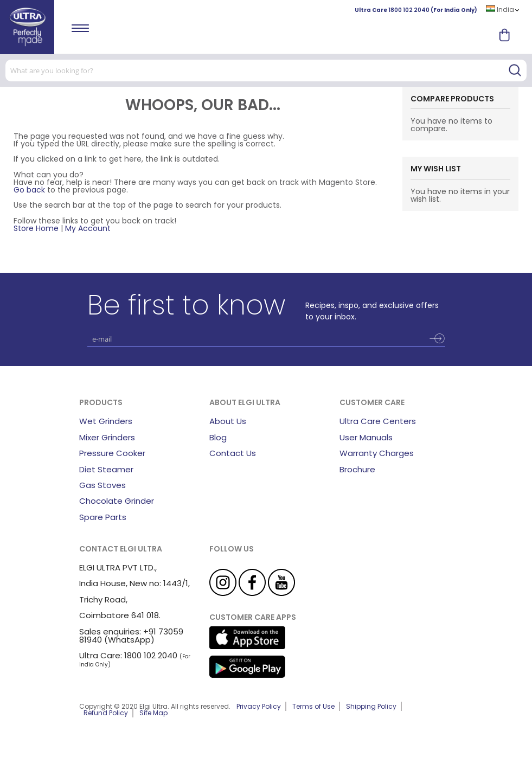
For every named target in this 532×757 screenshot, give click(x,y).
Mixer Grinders (107, 437)
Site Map (153, 713)
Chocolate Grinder (117, 501)
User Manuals (366, 437)
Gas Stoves (102, 485)
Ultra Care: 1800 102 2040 (128, 655)
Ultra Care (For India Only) (416, 10)
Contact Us (233, 453)
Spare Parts (103, 517)
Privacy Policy (259, 706)
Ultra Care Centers (378, 421)
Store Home (36, 228)
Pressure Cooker (112, 453)
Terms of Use (313, 706)
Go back (29, 190)
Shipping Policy (371, 706)
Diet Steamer (106, 469)
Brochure (357, 469)
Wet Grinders (106, 421)
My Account (88, 228)
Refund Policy (106, 713)
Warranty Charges (377, 453)
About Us (228, 421)
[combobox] (266, 70)
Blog (218, 437)
